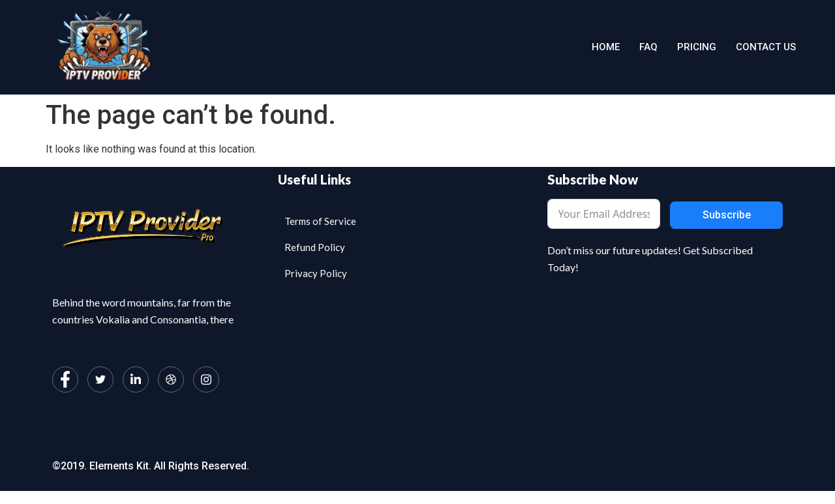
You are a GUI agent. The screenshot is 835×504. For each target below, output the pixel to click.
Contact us (766, 47)
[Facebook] (65, 379)
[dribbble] (171, 379)
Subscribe (727, 215)
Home (606, 47)
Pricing (697, 47)
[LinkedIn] (136, 379)
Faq (648, 47)
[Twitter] (100, 379)
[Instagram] (206, 379)
